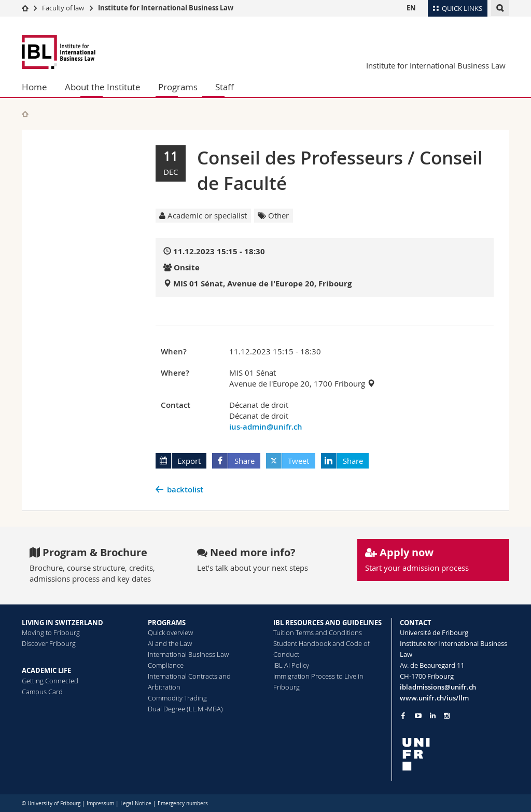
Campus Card (42, 692)
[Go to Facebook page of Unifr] (403, 715)
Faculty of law (63, 8)
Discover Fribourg (49, 643)
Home (34, 87)
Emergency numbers (183, 803)
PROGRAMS (167, 623)
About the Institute (103, 87)
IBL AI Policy (291, 665)
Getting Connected (50, 681)
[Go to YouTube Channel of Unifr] (418, 716)
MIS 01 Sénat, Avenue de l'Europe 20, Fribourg (262, 284)
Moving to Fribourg (51, 632)
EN (411, 8)
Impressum (100, 803)
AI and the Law (170, 643)
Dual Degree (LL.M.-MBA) (185, 709)
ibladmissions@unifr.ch (438, 687)
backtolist (185, 490)
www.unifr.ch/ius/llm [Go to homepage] (434, 698)
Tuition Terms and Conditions (318, 632)
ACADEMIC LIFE (46, 670)
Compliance (166, 665)
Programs (178, 87)
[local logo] (455, 754)
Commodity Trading (177, 698)
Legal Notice (136, 803)
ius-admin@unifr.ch (266, 427)
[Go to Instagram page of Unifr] (447, 716)
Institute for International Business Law (166, 8)
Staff (225, 87)
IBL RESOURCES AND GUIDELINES (327, 623)
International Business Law (188, 654)
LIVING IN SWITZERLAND (62, 623)
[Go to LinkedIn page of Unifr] (433, 716)
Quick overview (170, 632)
